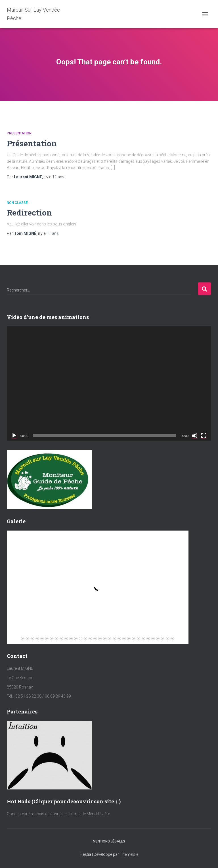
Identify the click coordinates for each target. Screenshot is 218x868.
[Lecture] (14, 436)
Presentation (19, 133)
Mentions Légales (109, 841)
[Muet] (195, 436)
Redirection (29, 213)
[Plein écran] (204, 436)
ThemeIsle (129, 854)
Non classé (17, 203)
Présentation (32, 143)
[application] (109, 384)
